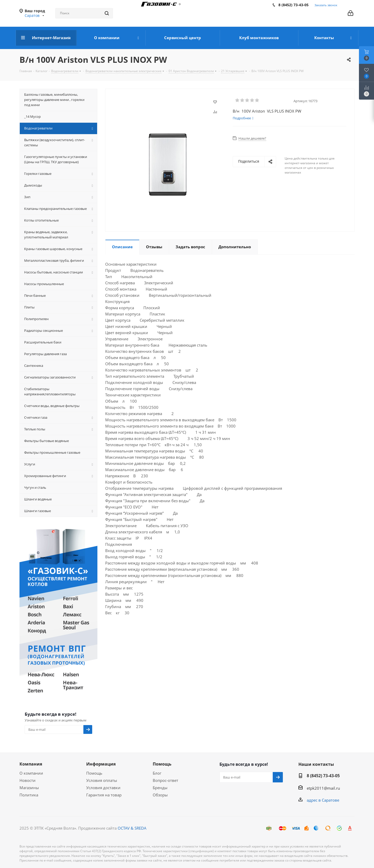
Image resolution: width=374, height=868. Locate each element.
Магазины (29, 788)
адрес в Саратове (323, 800)
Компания (31, 764)
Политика (29, 795)
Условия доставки (103, 788)
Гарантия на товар (104, 795)
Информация (101, 764)
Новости (28, 780)
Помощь (94, 773)
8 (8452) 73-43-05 (293, 5)
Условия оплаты (102, 780)
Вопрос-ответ (165, 780)
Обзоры (160, 795)
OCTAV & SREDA (132, 828)
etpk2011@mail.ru (323, 788)
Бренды (160, 788)
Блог (157, 773)
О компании (31, 773)
